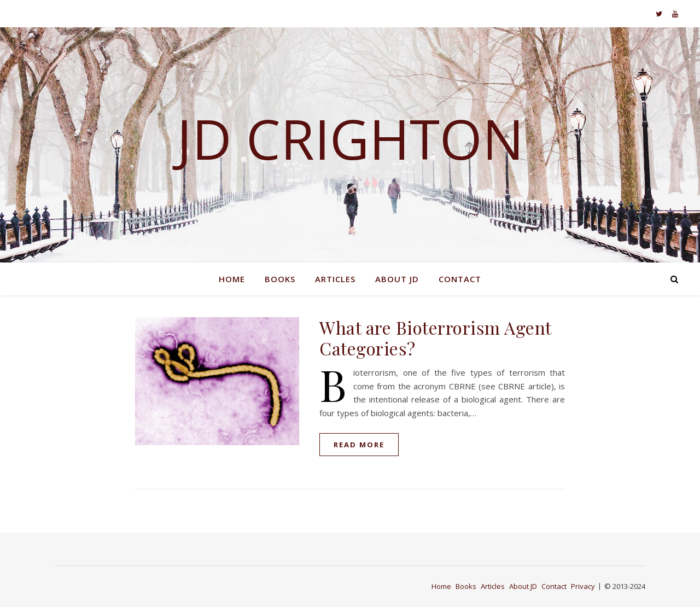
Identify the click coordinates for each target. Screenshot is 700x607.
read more (359, 445)
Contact (460, 279)
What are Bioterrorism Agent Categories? (435, 338)
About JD (397, 279)
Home (232, 279)
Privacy (583, 586)
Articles (335, 279)
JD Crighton (350, 138)
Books (280, 279)
